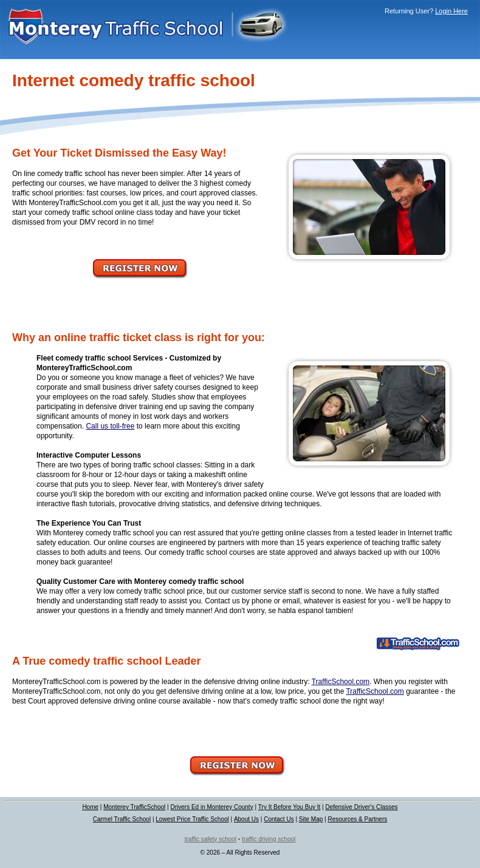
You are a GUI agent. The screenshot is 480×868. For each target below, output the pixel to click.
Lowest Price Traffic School (192, 819)
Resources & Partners (357, 819)
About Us (246, 819)
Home (90, 807)
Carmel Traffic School (122, 819)
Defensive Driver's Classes (361, 807)
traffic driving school (269, 839)
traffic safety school (211, 839)
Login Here (451, 11)
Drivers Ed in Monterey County (211, 807)
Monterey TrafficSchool (134, 807)
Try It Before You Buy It (289, 807)
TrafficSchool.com (341, 682)
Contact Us (279, 819)
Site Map (311, 819)
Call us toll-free (110, 426)
